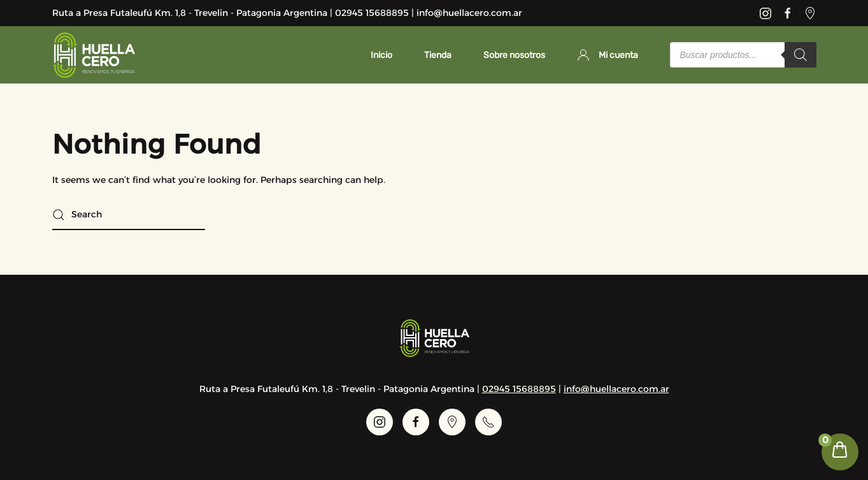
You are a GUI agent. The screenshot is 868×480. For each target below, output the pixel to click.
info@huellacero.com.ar (616, 389)
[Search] (800, 55)
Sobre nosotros (514, 55)
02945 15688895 (519, 389)
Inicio (381, 55)
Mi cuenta (608, 55)
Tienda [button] (438, 55)
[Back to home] (94, 55)
